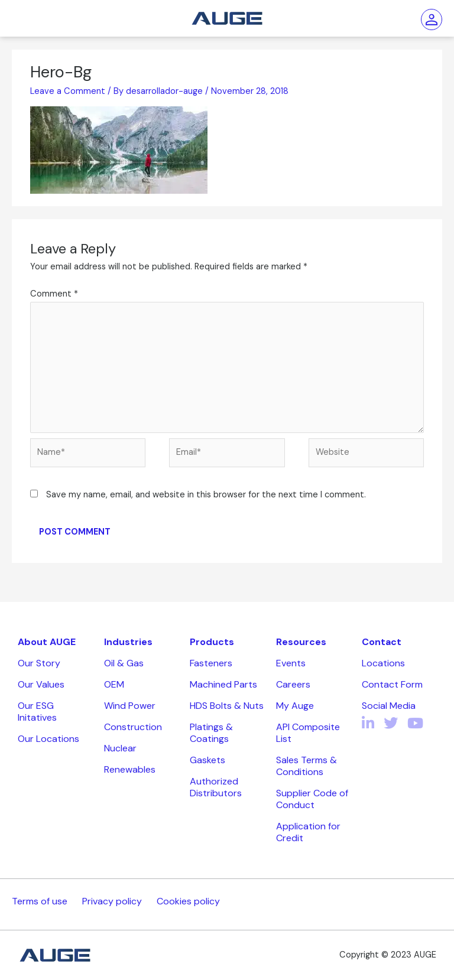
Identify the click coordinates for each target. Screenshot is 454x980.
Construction (133, 727)
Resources (301, 642)
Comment (54, 294)
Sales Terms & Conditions (307, 766)
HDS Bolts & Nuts (227, 706)
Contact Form (392, 684)
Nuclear (120, 748)
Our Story (39, 663)
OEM (114, 684)
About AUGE (47, 642)
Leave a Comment (68, 91)
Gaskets (207, 760)
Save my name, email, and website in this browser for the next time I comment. (206, 495)
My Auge (295, 706)
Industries (128, 642)
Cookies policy (188, 901)
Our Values (41, 684)
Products (212, 642)
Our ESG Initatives (37, 712)
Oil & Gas (124, 663)
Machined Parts (223, 684)
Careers (293, 684)
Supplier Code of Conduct (312, 799)
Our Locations (48, 739)
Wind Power (130, 706)
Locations (383, 663)
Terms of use (40, 901)
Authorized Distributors (216, 787)
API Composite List (308, 733)
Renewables (130, 769)
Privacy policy (112, 901)
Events (291, 663)
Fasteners (211, 663)
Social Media (389, 706)
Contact (382, 642)
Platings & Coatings (211, 733)
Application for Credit (308, 832)
